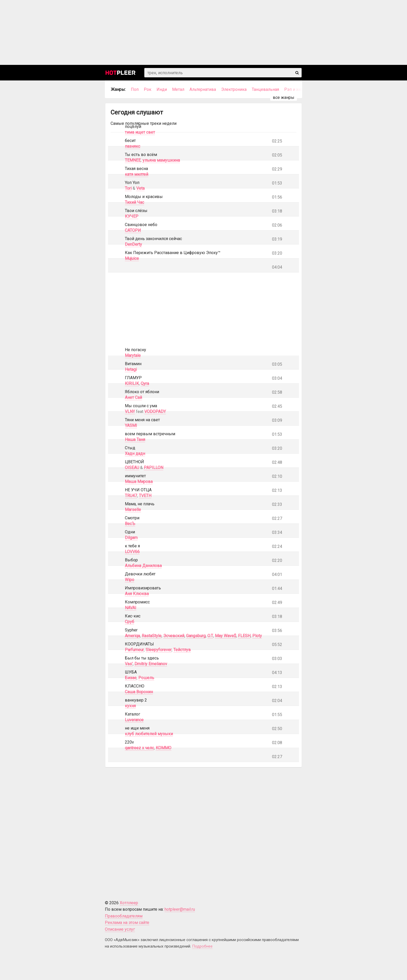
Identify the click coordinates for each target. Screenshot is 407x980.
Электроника (234, 89)
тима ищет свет (140, 132)
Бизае (131, 678)
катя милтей (137, 174)
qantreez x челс (139, 748)
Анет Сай (133, 397)
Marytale (133, 355)
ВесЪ (130, 524)
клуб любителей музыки (149, 734)
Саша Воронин (139, 692)
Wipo (130, 580)
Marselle (133, 510)
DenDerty (133, 244)
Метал (178, 89)
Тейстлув (182, 650)
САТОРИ (133, 230)
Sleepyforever (159, 650)
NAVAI (131, 608)
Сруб (130, 622)
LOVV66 (132, 552)
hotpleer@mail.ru (180, 909)
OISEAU (132, 468)
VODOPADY (155, 411)
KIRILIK (132, 383)
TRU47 (131, 496)
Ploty (257, 636)
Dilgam (131, 538)
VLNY (130, 411)
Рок (148, 89)
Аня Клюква (137, 594)
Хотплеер (129, 903)
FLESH (244, 636)
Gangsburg (196, 636)
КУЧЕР (132, 216)
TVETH (145, 496)
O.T (210, 636)
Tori (128, 188)
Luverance (134, 720)
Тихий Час (134, 202)
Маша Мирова (139, 482)
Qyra (145, 383)
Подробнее (202, 946)
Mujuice (132, 258)
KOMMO (164, 748)
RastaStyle (152, 636)
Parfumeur (134, 650)
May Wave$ (226, 636)
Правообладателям (124, 916)
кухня (130, 706)
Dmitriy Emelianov (151, 664)
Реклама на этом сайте (127, 923)
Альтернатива (203, 89)
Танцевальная (265, 89)
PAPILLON (154, 468)
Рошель (146, 678)
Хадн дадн (135, 454)
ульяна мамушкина (161, 160)
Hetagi (131, 369)
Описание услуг (120, 929)
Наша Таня (135, 440)
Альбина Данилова (143, 566)
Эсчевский (174, 636)
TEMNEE (133, 160)
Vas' (129, 664)
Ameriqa (132, 636)
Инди (162, 89)
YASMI (131, 426)
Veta (140, 188)
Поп (135, 89)
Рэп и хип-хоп (298, 89)
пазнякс (133, 146)
